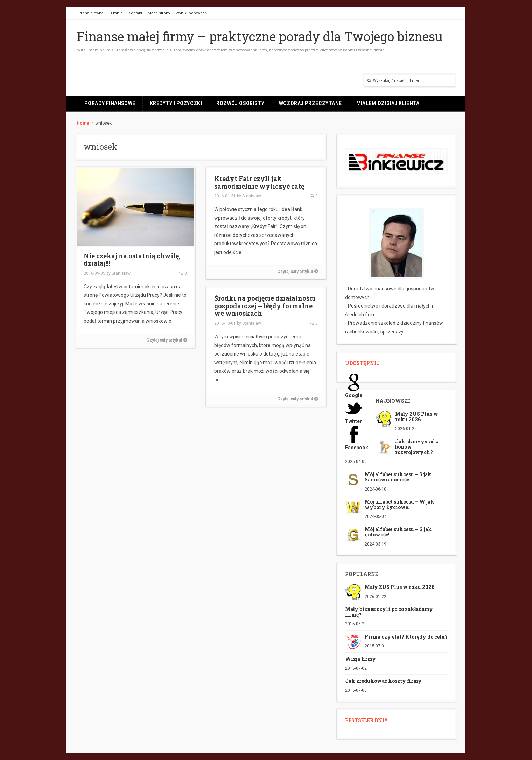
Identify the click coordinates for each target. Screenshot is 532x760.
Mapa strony (159, 13)
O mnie (116, 13)
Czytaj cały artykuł (167, 340)
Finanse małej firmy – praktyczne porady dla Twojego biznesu (260, 36)
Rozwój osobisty (240, 103)
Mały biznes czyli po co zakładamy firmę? (389, 612)
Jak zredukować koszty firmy (383, 681)
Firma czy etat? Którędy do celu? (406, 637)
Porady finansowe (110, 103)
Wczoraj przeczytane (310, 103)
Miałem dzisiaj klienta (388, 103)
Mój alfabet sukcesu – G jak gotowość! (398, 532)
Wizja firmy (360, 659)
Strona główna (90, 13)
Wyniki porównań (191, 13)
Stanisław (121, 273)
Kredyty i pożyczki (176, 103)
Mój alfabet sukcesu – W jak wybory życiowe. (400, 504)
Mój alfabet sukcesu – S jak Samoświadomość (398, 477)
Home (83, 123)
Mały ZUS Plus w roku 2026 (417, 416)
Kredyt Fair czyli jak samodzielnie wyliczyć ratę (259, 182)
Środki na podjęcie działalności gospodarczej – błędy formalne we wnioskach (265, 306)
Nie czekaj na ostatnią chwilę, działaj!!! (132, 260)
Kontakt (135, 13)
